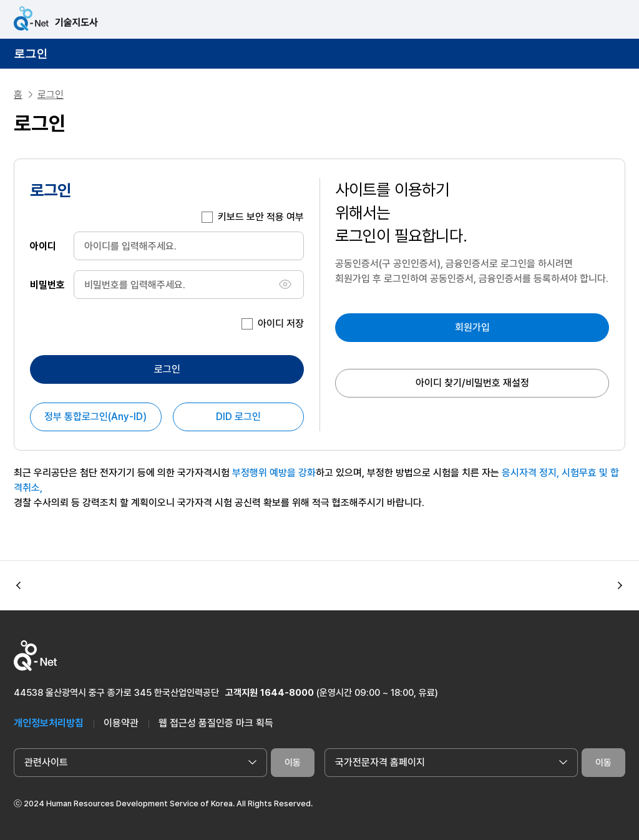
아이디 (43, 246)
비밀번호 (47, 284)
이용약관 (121, 723)
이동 (293, 763)
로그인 (31, 54)
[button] (620, 586)
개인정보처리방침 (49, 723)
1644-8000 (287, 693)
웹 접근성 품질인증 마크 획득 (216, 723)
